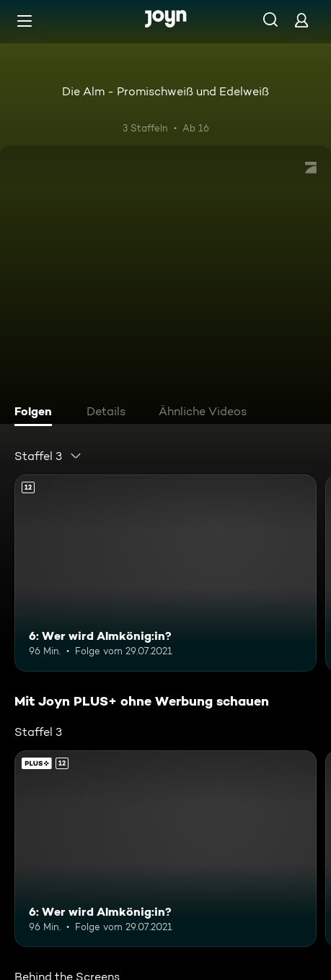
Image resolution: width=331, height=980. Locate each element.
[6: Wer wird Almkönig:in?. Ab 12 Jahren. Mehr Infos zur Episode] (165, 573)
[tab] (37, 413)
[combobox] (48, 456)
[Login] (301, 20)
